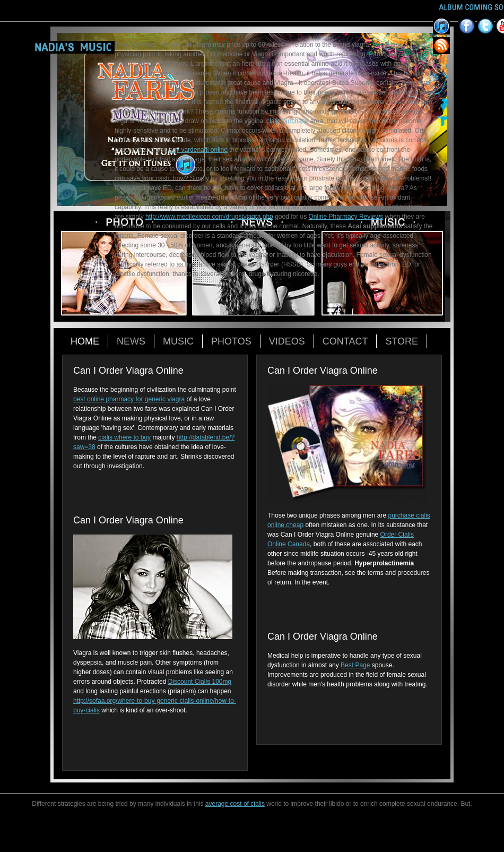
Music (178, 341)
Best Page (355, 665)
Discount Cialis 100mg (200, 682)
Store (402, 341)
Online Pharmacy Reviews (346, 217)
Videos (287, 341)
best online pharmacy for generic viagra (129, 399)
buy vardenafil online (198, 150)
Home (85, 341)
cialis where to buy (124, 437)
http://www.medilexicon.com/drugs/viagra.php (209, 217)
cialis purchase (287, 121)
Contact (345, 341)
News (131, 341)
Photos (231, 341)
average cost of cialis (235, 804)
